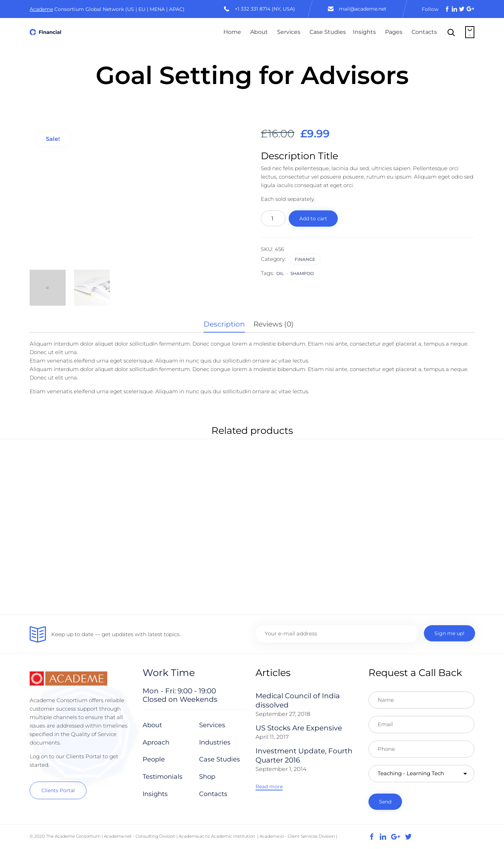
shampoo (302, 273)
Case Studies (328, 32)
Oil (280, 273)
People (154, 759)
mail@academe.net (363, 9)
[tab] (228, 324)
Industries (215, 742)
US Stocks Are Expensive (299, 728)
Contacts (424, 32)
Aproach (156, 742)
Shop (207, 777)
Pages (394, 32)
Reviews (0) (274, 324)
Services (289, 32)
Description (224, 324)
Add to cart (313, 219)
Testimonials (163, 777)
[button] (58, 790)
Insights (364, 32)
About (259, 32)
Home (232, 32)
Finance (305, 259)
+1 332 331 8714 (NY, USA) (265, 9)
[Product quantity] (273, 218)
